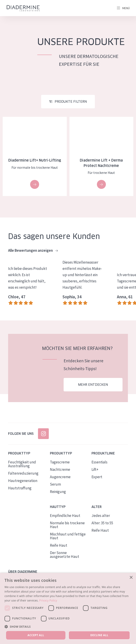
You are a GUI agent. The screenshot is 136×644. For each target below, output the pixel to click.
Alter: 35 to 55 (102, 523)
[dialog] (68, 608)
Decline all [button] (99, 635)
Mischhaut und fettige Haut (68, 536)
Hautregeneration (23, 481)
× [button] (131, 578)
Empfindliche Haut (65, 516)
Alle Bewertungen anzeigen (33, 251)
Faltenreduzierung (23, 473)
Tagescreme (60, 462)
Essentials (99, 462)
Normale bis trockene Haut (67, 525)
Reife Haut (59, 545)
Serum (55, 484)
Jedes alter (101, 516)
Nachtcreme (60, 469)
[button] (68, 627)
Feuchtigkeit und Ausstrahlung (22, 464)
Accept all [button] (36, 635)
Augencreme (60, 477)
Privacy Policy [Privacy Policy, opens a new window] (48, 600)
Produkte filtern (71, 102)
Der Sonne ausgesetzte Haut (65, 555)
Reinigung (58, 492)
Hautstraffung (20, 488)
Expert (97, 477)
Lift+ (95, 469)
